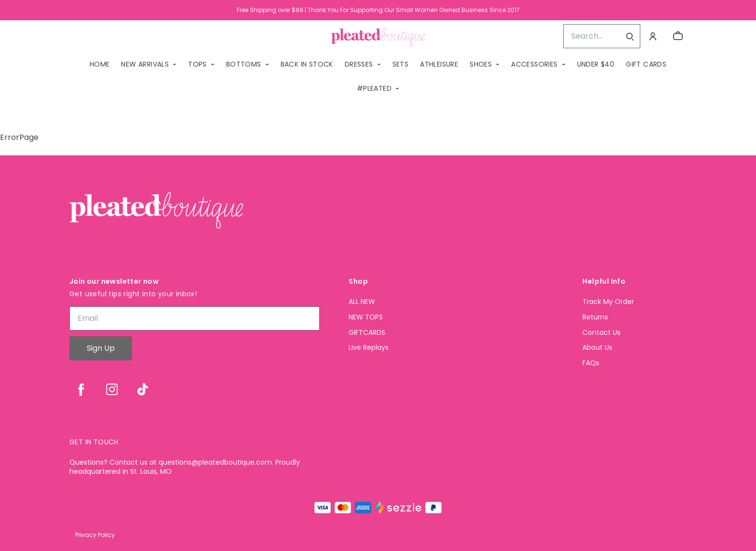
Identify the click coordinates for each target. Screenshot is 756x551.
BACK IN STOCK (307, 64)
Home (100, 64)
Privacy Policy (95, 535)
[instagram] (112, 389)
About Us (597, 348)
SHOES (481, 64)
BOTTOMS (244, 64)
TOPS (197, 64)
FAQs (591, 363)
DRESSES (359, 64)
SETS (401, 64)
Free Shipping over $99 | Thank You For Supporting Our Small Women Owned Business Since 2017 (378, 10)
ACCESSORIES (534, 64)
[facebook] (81, 389)
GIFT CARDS (646, 64)
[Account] (653, 36)
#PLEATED (374, 88)
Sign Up (101, 348)
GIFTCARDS (367, 333)
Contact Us (601, 333)
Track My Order (608, 302)
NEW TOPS (366, 317)
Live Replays (369, 348)
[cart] (678, 36)
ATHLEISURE (439, 64)
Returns (595, 317)
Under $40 (596, 64)
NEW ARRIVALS (145, 64)
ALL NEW (362, 302)
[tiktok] (143, 389)
